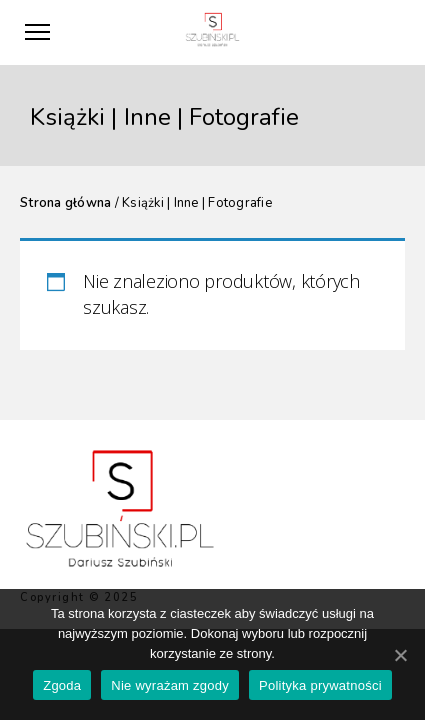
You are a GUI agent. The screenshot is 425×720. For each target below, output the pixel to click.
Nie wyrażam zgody (170, 685)
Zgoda (62, 685)
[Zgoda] (400, 655)
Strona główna (65, 203)
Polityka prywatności (320, 685)
